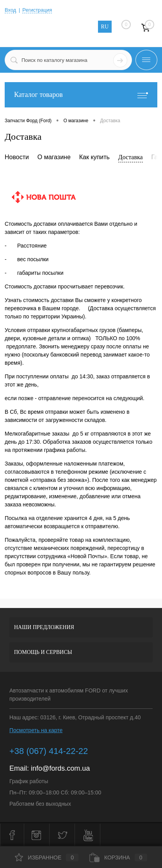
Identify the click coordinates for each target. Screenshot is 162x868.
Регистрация (37, 10)
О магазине (54, 157)
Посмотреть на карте (36, 730)
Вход (10, 10)
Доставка (131, 157)
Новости (17, 157)
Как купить (94, 157)
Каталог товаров (81, 95)
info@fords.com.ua (60, 768)
